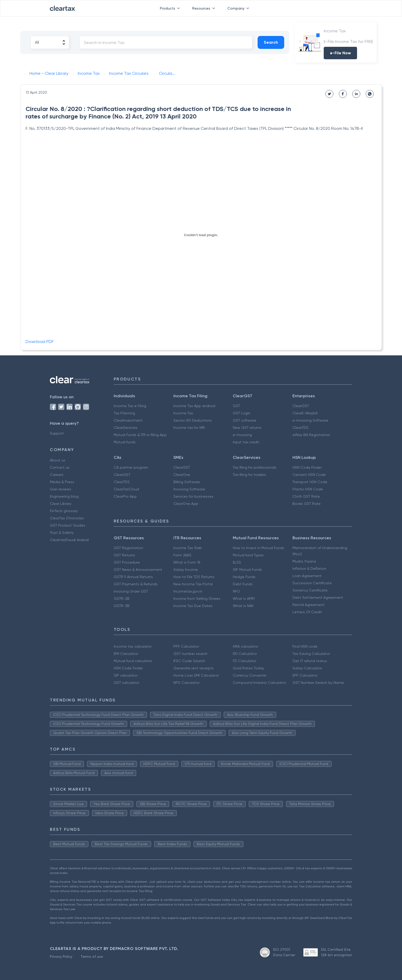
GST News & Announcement (138, 570)
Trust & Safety (62, 533)
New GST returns (247, 428)
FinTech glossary (64, 511)
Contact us (60, 467)
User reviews (61, 489)
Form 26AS (182, 555)
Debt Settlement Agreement (318, 597)
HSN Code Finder (307, 467)
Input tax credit (246, 442)
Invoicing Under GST (131, 591)
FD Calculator (245, 661)
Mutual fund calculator (133, 661)
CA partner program (131, 467)
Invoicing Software (189, 489)
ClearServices (126, 428)
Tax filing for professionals (255, 467)
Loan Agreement (307, 576)
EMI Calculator (126, 654)
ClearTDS (300, 428)
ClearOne (182, 475)
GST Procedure (127, 562)
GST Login (242, 413)
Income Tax (183, 413)
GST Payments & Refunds (136, 584)
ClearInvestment (128, 420)
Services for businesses (193, 496)
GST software (245, 420)
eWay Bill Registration (311, 435)
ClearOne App (186, 504)
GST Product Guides (68, 525)
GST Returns (124, 555)
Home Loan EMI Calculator (196, 675)
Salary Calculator (307, 668)
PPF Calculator (186, 646)
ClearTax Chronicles (67, 518)
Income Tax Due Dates (193, 606)
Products (171, 8)
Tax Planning (124, 413)
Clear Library (61, 504)
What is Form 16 (187, 562)
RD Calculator (245, 654)
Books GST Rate (307, 504)
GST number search (190, 654)
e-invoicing (242, 435)
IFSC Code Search (189, 661)
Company (239, 8)
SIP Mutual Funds (247, 570)
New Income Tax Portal (193, 584)
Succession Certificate (312, 583)
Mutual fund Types (248, 555)
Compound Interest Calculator (259, 683)
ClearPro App (125, 496)
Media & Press (62, 482)
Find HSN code (305, 646)
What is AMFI (244, 599)
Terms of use (92, 956)
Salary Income (186, 570)
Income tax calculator (133, 646)
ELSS (237, 562)
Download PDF (40, 342)
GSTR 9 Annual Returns (133, 577)
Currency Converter (250, 675)
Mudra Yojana (304, 561)
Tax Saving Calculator (311, 654)
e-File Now (340, 53)
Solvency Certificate (310, 590)
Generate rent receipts (194, 668)
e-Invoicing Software (310, 420)
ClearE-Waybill (305, 413)
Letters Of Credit (307, 612)
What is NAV (243, 606)
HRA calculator (245, 646)
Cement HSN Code (309, 475)
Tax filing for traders (249, 475)
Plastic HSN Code (308, 489)
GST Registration (128, 548)
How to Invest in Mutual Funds (258, 548)
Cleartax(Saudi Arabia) (69, 540)
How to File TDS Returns (194, 577)
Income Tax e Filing (130, 406)
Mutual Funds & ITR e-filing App (140, 435)
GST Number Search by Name (318, 683)
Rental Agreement (308, 605)
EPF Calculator (305, 675)
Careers (57, 475)
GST (236, 406)
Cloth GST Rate (306, 496)
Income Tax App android (194, 406)
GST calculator (126, 683)
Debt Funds (243, 584)
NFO (236, 591)
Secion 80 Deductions (193, 420)
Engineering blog (64, 496)
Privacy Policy (61, 956)
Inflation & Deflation (309, 568)
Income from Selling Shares (197, 599)
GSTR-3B (122, 606)
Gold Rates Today (248, 668)
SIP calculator (126, 675)
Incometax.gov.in (188, 591)
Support (57, 433)
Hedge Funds (244, 577)
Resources (205, 8)
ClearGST (301, 406)
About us (58, 460)
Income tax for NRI (189, 428)
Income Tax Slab (188, 548)
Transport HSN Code (310, 482)
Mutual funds (125, 442)
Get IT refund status (310, 661)
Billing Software (187, 482)
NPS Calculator (186, 683)
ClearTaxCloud (126, 489)
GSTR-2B (122, 599)
